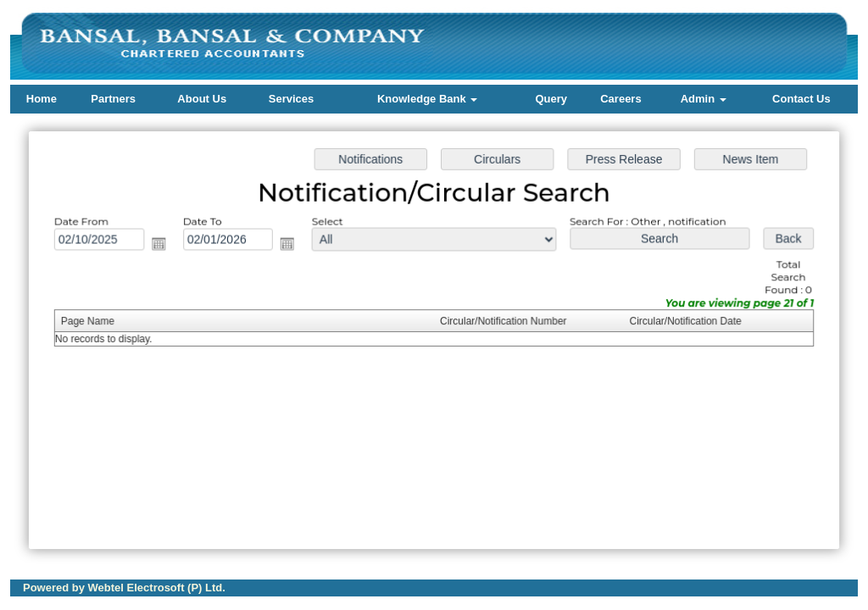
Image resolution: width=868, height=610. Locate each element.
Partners (113, 99)
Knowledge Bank (427, 99)
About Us (202, 99)
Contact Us (801, 99)
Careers (620, 99)
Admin (704, 99)
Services (292, 99)
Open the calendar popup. (163, 246)
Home (42, 99)
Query (551, 99)
